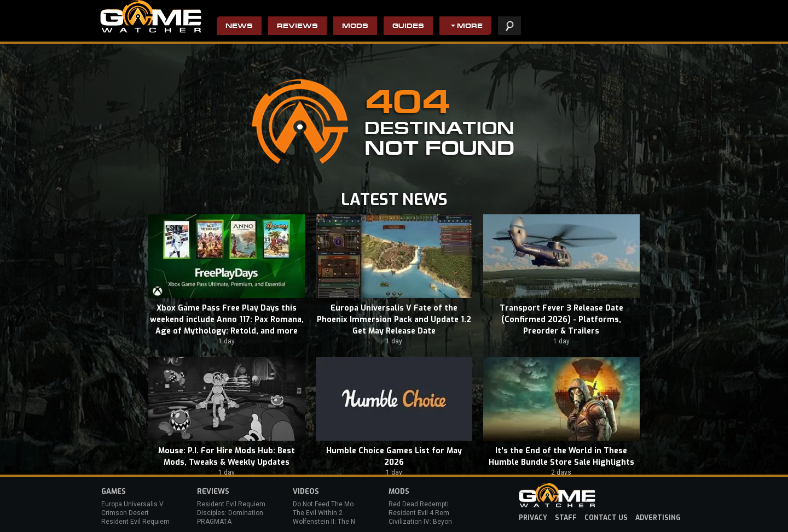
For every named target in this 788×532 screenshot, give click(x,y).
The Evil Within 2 (318, 513)
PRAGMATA (214, 522)
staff (566, 518)
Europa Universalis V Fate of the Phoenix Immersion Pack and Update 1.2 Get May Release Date (394, 320)
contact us (606, 518)
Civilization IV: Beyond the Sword (438, 522)
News (239, 27)
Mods (355, 27)
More (470, 27)
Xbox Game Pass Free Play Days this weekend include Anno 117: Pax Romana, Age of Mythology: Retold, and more (227, 320)
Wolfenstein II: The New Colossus (344, 522)
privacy (533, 518)
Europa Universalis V (132, 504)
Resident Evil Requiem (135, 522)
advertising (658, 518)
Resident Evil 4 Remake (424, 513)
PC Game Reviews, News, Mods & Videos (151, 16)
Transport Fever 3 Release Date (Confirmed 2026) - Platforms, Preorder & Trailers (561, 320)
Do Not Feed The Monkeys (332, 504)
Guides (408, 27)
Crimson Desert (125, 513)
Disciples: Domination (230, 513)
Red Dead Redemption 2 (425, 504)
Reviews (297, 27)
